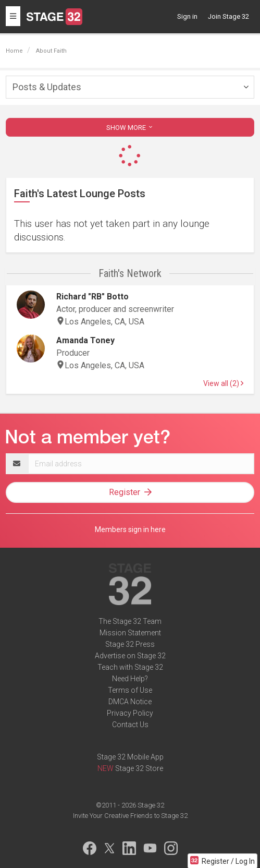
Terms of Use (130, 690)
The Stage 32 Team (130, 621)
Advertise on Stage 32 (130, 656)
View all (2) (223, 383)
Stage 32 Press (130, 644)
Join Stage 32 (228, 16)
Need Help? (130, 679)
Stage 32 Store (139, 768)
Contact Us (130, 725)
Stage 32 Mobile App (130, 757)
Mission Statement (130, 633)
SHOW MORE (130, 128)
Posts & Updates (47, 87)
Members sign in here (130, 529)
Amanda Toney (85, 340)
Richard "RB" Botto (92, 297)
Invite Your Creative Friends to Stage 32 (130, 816)
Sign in (187, 16)
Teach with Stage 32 (130, 667)
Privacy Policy (130, 713)
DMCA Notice (130, 702)
